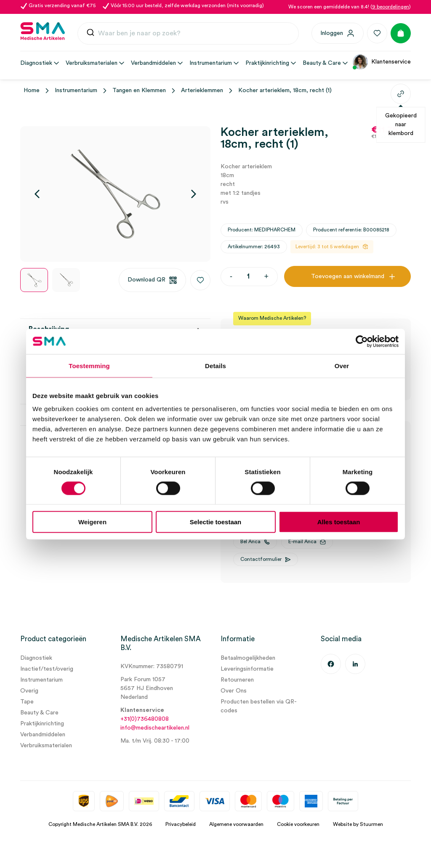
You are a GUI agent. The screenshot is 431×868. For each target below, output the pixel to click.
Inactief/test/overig (47, 669)
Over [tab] (342, 365)
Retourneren (237, 680)
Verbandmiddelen (43, 735)
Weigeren (92, 522)
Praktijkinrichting (42, 724)
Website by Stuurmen (358, 824)
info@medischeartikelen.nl (155, 728)
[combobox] (188, 34)
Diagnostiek (36, 658)
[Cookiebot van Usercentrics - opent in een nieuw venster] (362, 341)
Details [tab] (215, 365)
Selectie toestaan (216, 522)
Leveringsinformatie (247, 669)
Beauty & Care (39, 713)
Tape (27, 702)
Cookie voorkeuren (298, 824)
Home (32, 90)
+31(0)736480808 (145, 719)
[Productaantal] (248, 277)
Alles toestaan (339, 522)
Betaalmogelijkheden (248, 658)
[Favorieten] (377, 33)
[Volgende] (194, 194)
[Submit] (90, 34)
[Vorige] (37, 194)
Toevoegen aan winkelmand (348, 276)
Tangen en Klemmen (139, 90)
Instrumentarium (76, 90)
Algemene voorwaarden (236, 824)
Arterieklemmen (202, 90)
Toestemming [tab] (89, 365)
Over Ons (234, 691)
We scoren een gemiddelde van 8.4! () (350, 7)
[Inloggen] (338, 33)
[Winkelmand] (401, 33)
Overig (29, 691)
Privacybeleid (181, 824)
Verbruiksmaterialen (46, 746)
